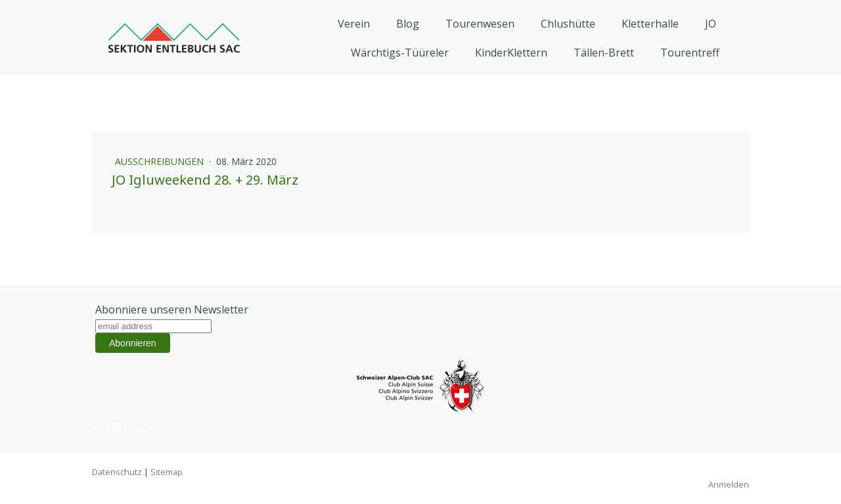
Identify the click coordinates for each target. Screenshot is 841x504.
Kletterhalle (650, 24)
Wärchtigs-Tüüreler (400, 53)
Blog (408, 24)
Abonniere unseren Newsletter (172, 309)
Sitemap (167, 472)
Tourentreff (690, 53)
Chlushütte (568, 24)
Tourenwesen (480, 24)
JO (711, 24)
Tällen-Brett (604, 53)
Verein (354, 24)
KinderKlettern (511, 53)
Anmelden (729, 484)
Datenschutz (117, 472)
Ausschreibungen (161, 161)
